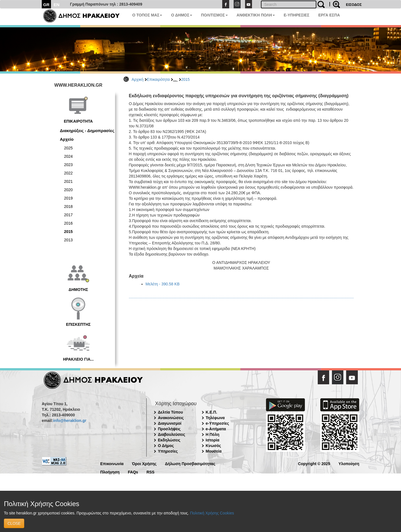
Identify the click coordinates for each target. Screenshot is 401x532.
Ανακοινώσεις (171, 418)
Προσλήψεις (169, 429)
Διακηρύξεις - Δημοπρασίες (87, 131)
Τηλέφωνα (215, 418)
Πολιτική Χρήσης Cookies (212, 513)
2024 (68, 156)
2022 (68, 173)
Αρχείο (67, 139)
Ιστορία (213, 440)
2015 (185, 79)
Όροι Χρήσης (144, 463)
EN (57, 5)
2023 (68, 165)
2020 (68, 190)
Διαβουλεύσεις (172, 434)
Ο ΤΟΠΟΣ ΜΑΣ (147, 15)
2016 (68, 223)
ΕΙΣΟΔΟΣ (354, 5)
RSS (151, 472)
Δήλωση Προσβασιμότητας (190, 463)
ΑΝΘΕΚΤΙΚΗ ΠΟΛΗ (256, 15)
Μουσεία (214, 451)
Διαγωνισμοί (170, 423)
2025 (68, 148)
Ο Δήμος (166, 446)
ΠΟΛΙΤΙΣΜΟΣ (214, 15)
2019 (68, 198)
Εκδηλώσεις (169, 440)
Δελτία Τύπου (170, 412)
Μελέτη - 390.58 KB (163, 284)
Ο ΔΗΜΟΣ (181, 15)
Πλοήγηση (110, 472)
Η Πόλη (213, 434)
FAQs (133, 472)
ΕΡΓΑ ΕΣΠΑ (329, 15)
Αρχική (138, 79)
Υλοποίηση (349, 463)
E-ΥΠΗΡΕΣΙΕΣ (297, 15)
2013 (68, 240)
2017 (68, 215)
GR (46, 5)
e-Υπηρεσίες (217, 423)
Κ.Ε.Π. (211, 412)
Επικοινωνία (112, 463)
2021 (68, 181)
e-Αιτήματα (216, 429)
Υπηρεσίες (168, 451)
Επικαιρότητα (158, 79)
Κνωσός (213, 446)
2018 (68, 207)
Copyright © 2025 (314, 463)
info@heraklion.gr (69, 421)
